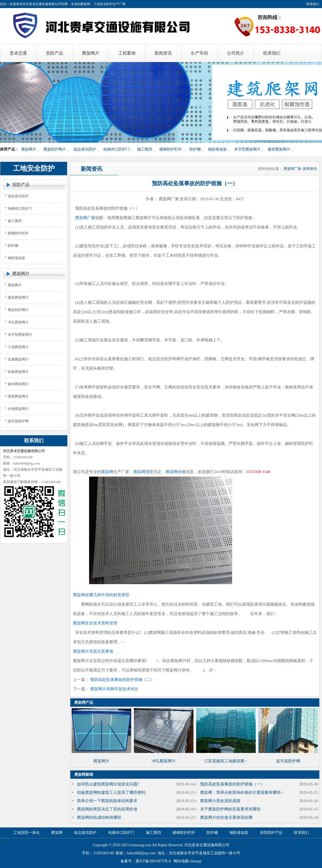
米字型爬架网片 (247, 149)
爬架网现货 (143, 472)
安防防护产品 (271, 833)
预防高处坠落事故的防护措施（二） (122, 680)
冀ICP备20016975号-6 (153, 861)
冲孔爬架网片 (18, 322)
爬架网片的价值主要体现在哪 (226, 817)
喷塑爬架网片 (18, 396)
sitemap (196, 861)
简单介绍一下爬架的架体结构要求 (107, 801)
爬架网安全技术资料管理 (95, 623)
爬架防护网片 (55, 149)
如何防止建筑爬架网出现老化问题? (108, 784)
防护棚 (195, 149)
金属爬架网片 (18, 359)
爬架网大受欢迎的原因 (220, 801)
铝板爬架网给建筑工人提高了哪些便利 (111, 792)
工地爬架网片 (18, 347)
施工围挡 (145, 149)
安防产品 (21, 185)
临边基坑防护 (85, 149)
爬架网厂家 (292, 169)
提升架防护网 (18, 421)
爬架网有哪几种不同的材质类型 (101, 595)
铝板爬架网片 (18, 372)
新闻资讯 (310, 169)
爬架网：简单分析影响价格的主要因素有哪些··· (242, 792)
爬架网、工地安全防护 (97, 4)
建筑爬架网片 (279, 149)
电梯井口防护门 (116, 149)
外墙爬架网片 (18, 409)
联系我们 (313, 4)
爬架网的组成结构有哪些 (99, 817)
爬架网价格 (176, 472)
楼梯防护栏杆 (171, 149)
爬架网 (107, 472)
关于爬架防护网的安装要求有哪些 (230, 809)
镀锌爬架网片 (18, 384)
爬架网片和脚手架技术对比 (114, 689)
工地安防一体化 (27, 833)
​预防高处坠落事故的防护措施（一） (232, 784)
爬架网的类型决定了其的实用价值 (107, 809)
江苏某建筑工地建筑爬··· (226, 761)
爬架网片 (29, 149)
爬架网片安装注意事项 (93, 651)
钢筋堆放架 (217, 149)
